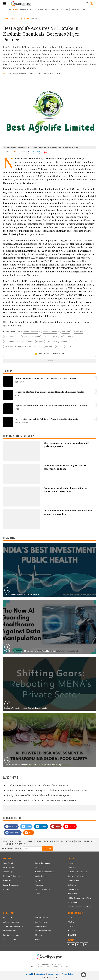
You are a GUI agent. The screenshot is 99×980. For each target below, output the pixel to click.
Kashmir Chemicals (30, 332)
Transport (39, 885)
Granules (40, 342)
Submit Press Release (12, 922)
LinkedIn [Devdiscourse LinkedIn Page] (41, 827)
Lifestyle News (41, 922)
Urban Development (43, 889)
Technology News (10, 940)
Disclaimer (40, 974)
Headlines (39, 935)
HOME (5, 841)
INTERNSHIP (8, 844)
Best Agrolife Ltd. (11, 337)
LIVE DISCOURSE (37, 10)
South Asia (72, 867)
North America (73, 903)
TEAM (46, 841)
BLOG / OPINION (51, 10)
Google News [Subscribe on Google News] (13, 833)
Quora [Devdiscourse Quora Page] (56, 827)
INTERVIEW (64, 10)
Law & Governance (43, 863)
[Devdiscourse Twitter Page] (73, 945)
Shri (61, 337)
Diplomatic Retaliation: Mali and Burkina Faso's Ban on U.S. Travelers (43, 800)
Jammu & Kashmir (50, 332)
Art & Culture (8, 867)
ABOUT (13, 841)
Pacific (70, 863)
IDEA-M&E (72, 935)
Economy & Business (12, 876)
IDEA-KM (71, 931)
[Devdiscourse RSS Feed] (86, 945)
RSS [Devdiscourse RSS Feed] (29, 833)
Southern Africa (74, 889)
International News (43, 931)
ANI (5, 74)
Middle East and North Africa (79, 898)
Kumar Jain (79, 332)
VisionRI (29, 974)
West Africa (72, 894)
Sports (38, 881)
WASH (38, 894)
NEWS (16, 10)
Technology (8, 872)
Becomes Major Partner (57, 342)
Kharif (59, 346)
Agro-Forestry (9, 863)
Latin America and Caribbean (79, 907)
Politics (6, 889)
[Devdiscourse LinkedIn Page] (77, 945)
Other (38, 940)
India (30, 342)
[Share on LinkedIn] (39, 152)
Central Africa (73, 881)
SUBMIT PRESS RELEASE (80, 10)
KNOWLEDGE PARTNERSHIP (62, 841)
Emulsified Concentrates (14, 342)
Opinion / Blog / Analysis (13, 926)
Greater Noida (50, 337)
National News (41, 926)
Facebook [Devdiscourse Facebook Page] (11, 827)
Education (7, 881)
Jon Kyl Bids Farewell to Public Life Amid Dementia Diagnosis (39, 795)
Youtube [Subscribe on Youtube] (70, 827)
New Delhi (66, 332)
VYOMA (71, 922)
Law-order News (42, 918)
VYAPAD (71, 926)
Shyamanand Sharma (31, 337)
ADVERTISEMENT (34, 841)
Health (38, 867)
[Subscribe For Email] (32, 849)
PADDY (70, 337)
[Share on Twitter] (34, 152)
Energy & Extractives (11, 885)
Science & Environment (45, 872)
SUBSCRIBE (48, 848)
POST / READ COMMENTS (50, 354)
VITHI (70, 918)
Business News (9, 931)
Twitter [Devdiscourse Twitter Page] (26, 827)
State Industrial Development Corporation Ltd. (23, 346)
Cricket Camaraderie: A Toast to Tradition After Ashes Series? (39, 785)
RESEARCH (24, 10)
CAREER (21, 841)
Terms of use (53, 974)
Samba (68, 346)
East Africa (72, 885)
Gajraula (49, 346)
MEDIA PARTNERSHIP (85, 841)
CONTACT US (21, 844)
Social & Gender (42, 876)
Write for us (8, 918)
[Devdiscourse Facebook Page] (69, 945)
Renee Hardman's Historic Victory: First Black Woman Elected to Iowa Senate (47, 790)
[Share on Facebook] (28, 152)
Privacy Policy (67, 974)
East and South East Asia (77, 872)
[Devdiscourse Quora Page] (82, 945)
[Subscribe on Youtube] (45, 152)
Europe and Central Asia (77, 876)
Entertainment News (11, 935)
